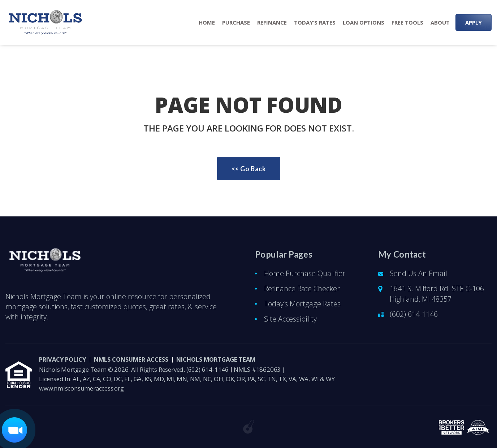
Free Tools (407, 23)
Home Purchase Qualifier (305, 273)
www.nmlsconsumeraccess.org (82, 388)
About (440, 23)
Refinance (272, 23)
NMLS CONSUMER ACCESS (139, 360)
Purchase (236, 23)
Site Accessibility (290, 319)
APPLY (474, 22)
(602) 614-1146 (414, 314)
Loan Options (364, 23)
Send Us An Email (418, 273)
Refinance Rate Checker (302, 288)
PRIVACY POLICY (64, 360)
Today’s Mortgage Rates (302, 304)
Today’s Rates (315, 23)
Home (207, 23)
